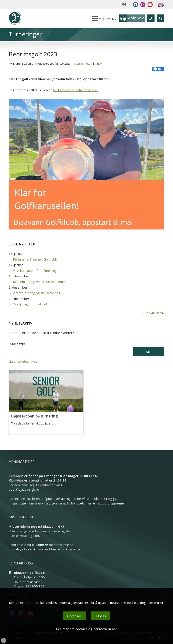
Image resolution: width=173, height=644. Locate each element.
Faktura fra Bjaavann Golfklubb (35, 259)
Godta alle (75, 616)
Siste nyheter (83, 64)
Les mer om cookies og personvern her (87, 629)
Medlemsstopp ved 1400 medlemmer (41, 282)
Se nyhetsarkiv (155, 313)
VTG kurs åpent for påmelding (35, 271)
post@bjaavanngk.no (24, 489)
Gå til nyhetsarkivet (23, 361)
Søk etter (18, 344)
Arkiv (99, 64)
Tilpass (101, 616)
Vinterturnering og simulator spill (37, 293)
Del (158, 69)
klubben (42, 545)
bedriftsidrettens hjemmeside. (75, 90)
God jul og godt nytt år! (30, 304)
